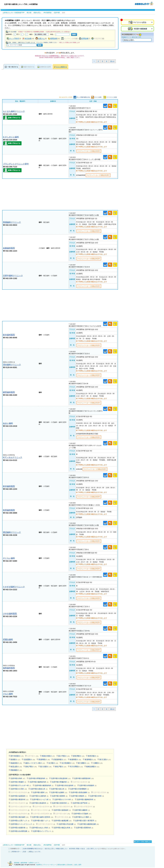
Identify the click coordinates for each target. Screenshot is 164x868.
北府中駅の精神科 (60, 796)
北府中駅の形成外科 (40, 803)
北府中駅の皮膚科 (59, 792)
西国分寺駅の (48, 756)
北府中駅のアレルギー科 (21, 785)
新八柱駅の (46, 767)
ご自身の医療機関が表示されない (33, 849)
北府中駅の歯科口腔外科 (43, 817)
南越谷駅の (16, 763)
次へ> (112, 61)
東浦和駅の (90, 759)
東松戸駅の (61, 767)
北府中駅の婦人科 (59, 789)
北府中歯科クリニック (13, 276)
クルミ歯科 (8, 694)
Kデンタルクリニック (13, 457)
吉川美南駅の (68, 763)
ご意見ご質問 (77, 865)
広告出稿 (69, 865)
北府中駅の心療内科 (40, 796)
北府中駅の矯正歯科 (20, 817)
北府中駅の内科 (18, 778)
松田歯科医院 (9, 510)
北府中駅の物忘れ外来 (63, 828)
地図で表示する (29, 67)
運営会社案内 (61, 865)
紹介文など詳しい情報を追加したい (56, 849)
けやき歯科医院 (10, 614)
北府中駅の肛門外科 (81, 803)
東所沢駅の (93, 756)
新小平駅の (64, 756)
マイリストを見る (140, 22)
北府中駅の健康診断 (62, 821)
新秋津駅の (79, 756)
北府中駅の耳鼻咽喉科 (80, 789)
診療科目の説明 (45, 67)
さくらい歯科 (9, 558)
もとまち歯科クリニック (14, 111)
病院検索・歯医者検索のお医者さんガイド (144, 3)
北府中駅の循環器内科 (84, 778)
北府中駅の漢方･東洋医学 (86, 821)
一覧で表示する (13, 67)
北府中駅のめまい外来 (41, 828)
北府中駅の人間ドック (20, 821)
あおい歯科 (8, 423)
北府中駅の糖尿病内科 (44, 785)
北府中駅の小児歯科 (82, 814)
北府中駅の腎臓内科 (61, 782)
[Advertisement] (60, 194)
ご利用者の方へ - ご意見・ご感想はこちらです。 (26, 852)
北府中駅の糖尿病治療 (89, 824)
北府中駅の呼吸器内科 (38, 778)
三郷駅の (98, 763)
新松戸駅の (31, 767)
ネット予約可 (14, 38)
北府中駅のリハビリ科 (41, 799)
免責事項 (39, 865)
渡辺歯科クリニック (12, 532)
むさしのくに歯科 (11, 137)
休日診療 (28, 38)
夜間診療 (54, 38)
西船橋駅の (16, 770)
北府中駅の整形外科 (20, 799)
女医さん (41, 38)
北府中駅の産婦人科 (39, 789)
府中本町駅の (17, 756)
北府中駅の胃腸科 (18, 782)
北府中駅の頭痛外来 (19, 828)
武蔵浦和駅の (60, 759)
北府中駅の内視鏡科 (88, 785)
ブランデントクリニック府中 (16, 164)
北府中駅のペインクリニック (22, 824)
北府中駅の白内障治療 (20, 831)
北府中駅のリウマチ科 (64, 799)
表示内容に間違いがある (77, 849)
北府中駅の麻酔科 (82, 810)
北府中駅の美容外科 (61, 803)
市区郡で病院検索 (140, 29)
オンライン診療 (70, 38)
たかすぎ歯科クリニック (14, 587)
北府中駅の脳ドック (42, 821)
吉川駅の (53, 763)
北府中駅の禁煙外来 (85, 828)
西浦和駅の (44, 759)
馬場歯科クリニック (12, 222)
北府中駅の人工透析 (83, 817)
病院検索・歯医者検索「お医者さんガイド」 (27, 863)
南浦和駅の (75, 759)
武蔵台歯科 (8, 639)
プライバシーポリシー (49, 865)
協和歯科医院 (9, 668)
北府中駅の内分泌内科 (66, 785)
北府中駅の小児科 (19, 789)
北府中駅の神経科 (79, 796)
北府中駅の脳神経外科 (86, 799)
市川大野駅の (76, 767)
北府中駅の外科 (97, 796)
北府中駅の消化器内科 (61, 778)
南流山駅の (16, 767)
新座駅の (15, 759)
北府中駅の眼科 (40, 792)
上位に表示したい (92, 849)
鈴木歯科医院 (9, 335)
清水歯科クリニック (12, 365)
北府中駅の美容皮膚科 (80, 792)
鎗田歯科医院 (9, 392)
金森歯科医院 (9, 248)
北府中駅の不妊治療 (67, 824)
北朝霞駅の (29, 759)
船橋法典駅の (93, 767)
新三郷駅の (84, 763)
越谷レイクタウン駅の (35, 763)
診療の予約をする (14, 118)
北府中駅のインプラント (43, 831)
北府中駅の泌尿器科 (19, 796)
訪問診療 (85, 38)
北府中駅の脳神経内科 (39, 782)
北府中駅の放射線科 (62, 810)
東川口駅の (105, 759)
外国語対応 (98, 38)
